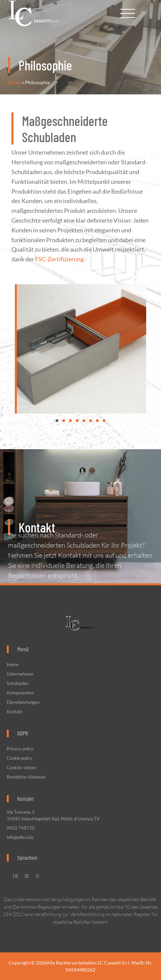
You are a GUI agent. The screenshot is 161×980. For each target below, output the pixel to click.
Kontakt (15, 712)
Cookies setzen (21, 767)
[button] (57, 421)
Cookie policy (20, 758)
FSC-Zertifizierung (59, 247)
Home (14, 83)
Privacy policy (20, 749)
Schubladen (18, 683)
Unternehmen (22, 674)
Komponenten (20, 693)
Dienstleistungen (23, 702)
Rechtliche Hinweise (26, 777)
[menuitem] (15, 876)
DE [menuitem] (27, 876)
